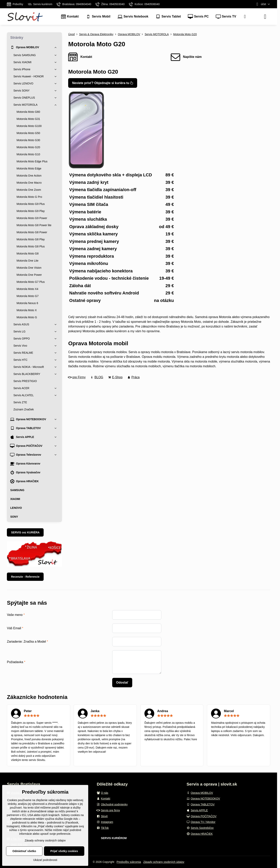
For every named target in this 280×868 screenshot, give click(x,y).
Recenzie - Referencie (25, 577)
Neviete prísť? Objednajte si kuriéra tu (103, 83)
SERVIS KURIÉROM (114, 838)
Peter (28, 711)
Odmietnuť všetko (24, 851)
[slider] (32, 716)
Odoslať (122, 682)
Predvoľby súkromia (129, 862)
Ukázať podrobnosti (45, 860)
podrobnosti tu (21, 823)
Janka (95, 711)
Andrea (163, 711)
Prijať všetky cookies (64, 851)
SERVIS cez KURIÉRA (25, 532)
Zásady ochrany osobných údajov (164, 862)
